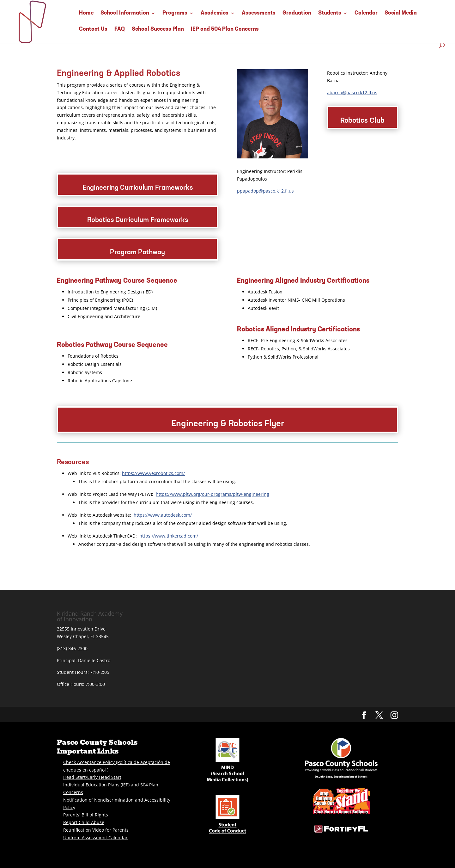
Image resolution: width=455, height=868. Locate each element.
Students (330, 13)
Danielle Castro (94, 660)
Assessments (259, 13)
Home (86, 13)
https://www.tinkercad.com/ (169, 536)
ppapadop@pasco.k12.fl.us (265, 191)
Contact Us (93, 29)
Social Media (401, 13)
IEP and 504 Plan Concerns (225, 29)
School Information (125, 13)
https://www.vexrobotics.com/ (153, 473)
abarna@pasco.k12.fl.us (352, 92)
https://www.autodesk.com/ (163, 515)
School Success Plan (158, 29)
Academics (215, 13)
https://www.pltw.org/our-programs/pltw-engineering (212, 494)
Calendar (366, 13)
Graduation (297, 13)
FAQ (120, 29)
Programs (175, 13)
